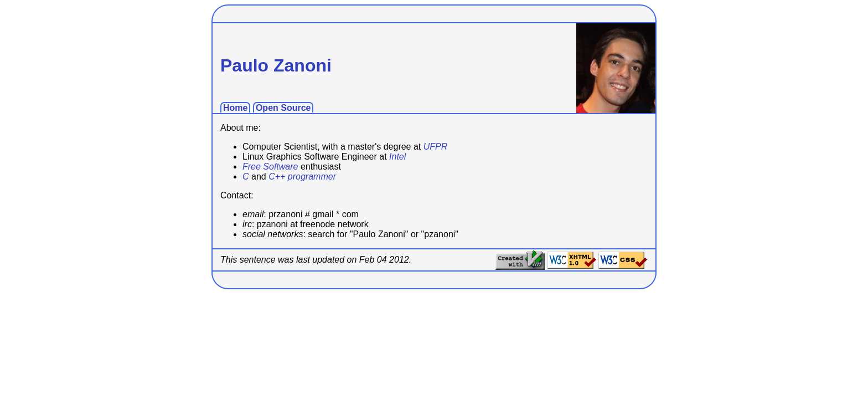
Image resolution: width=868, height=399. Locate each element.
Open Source (283, 108)
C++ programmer (302, 177)
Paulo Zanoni (276, 65)
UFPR (436, 147)
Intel (397, 157)
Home (235, 108)
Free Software (270, 167)
